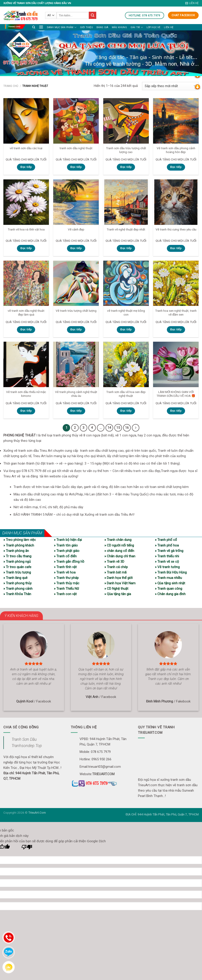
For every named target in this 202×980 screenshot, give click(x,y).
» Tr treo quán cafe (17, 567)
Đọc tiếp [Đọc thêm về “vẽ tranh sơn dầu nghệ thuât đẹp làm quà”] (26, 330)
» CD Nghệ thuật (116, 588)
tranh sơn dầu (143, 471)
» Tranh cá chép (116, 567)
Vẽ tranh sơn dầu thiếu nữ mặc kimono (26, 394)
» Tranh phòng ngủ (17, 561)
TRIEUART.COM (103, 774)
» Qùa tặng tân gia (118, 594)
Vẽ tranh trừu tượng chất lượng (76, 311)
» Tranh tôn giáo (66, 545)
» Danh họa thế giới (118, 578)
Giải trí (137, 27)
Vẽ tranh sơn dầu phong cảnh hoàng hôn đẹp (176, 150)
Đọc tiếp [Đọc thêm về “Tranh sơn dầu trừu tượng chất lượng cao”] (126, 167)
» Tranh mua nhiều (168, 578)
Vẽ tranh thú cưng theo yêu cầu (176, 229)
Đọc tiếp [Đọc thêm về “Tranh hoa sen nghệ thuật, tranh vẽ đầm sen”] (176, 330)
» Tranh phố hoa (167, 545)
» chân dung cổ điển (119, 550)
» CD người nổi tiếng (119, 545)
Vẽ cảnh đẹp (76, 229)
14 (109, 428)
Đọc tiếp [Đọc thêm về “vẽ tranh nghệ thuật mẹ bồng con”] (126, 330)
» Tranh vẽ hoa (65, 572)
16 (126, 428)
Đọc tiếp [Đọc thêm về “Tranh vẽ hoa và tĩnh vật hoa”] (26, 248)
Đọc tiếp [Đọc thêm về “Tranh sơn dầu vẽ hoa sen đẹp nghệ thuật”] (126, 411)
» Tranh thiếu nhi (167, 556)
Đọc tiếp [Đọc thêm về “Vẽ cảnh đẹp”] (76, 248)
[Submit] (92, 15)
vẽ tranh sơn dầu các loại (26, 148)
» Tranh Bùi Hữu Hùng (171, 572)
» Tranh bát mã (115, 572)
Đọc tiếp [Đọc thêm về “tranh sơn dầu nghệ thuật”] (76, 167)
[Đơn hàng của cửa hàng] (170, 86)
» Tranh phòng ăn (16, 550)
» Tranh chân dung (118, 540)
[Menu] (41, 27)
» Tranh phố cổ (166, 540)
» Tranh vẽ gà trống (169, 550)
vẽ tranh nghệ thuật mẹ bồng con (126, 313)
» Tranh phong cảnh (18, 588)
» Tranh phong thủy (17, 583)
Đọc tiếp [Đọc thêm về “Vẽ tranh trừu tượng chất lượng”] (76, 330)
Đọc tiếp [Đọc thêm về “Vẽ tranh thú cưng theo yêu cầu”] (176, 248)
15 (117, 428)
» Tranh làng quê (15, 578)
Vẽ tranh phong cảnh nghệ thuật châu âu (76, 394)
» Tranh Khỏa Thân (17, 594)
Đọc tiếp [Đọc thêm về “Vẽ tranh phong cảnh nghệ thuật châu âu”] (76, 411)
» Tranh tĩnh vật (65, 567)
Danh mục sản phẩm (62, 27)
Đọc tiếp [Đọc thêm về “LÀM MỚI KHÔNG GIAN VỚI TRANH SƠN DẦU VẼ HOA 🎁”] (176, 411)
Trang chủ (11, 86)
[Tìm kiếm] (34, 27)
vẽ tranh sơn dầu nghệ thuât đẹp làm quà (26, 313)
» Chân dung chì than (120, 556)
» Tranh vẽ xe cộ (167, 561)
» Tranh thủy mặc (67, 583)
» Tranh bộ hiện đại (68, 540)
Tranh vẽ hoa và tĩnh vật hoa (26, 229)
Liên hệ (169, 27)
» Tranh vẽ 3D (114, 561)
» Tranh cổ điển (65, 556)
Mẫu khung (119, 27)
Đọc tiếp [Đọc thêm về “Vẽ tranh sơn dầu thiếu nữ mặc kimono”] (26, 411)
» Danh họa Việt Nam (120, 583)
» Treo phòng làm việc (20, 540)
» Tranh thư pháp (66, 578)
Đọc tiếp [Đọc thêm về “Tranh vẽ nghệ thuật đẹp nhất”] (126, 248)
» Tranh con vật (65, 594)
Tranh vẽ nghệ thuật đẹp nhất (126, 229)
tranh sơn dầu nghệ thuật (76, 148)
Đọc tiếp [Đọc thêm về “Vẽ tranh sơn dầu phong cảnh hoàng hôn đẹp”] (176, 167)
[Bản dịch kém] (27, 848)
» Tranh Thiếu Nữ (66, 588)
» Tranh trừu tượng (17, 572)
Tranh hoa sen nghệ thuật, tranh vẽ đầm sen (176, 313)
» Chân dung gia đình (170, 594)
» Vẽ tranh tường (167, 567)
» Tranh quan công (169, 588)
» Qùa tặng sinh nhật (170, 583)
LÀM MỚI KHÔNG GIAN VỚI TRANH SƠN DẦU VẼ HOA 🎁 (176, 394)
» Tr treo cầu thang (17, 556)
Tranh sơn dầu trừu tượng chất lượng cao (126, 150)
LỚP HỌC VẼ (154, 27)
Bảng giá (102, 27)
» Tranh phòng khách (19, 545)
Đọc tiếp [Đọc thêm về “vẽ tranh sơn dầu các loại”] (26, 167)
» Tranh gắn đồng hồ (69, 561)
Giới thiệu (86, 27)
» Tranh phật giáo (67, 550)
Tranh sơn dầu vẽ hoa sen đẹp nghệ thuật (126, 394)
